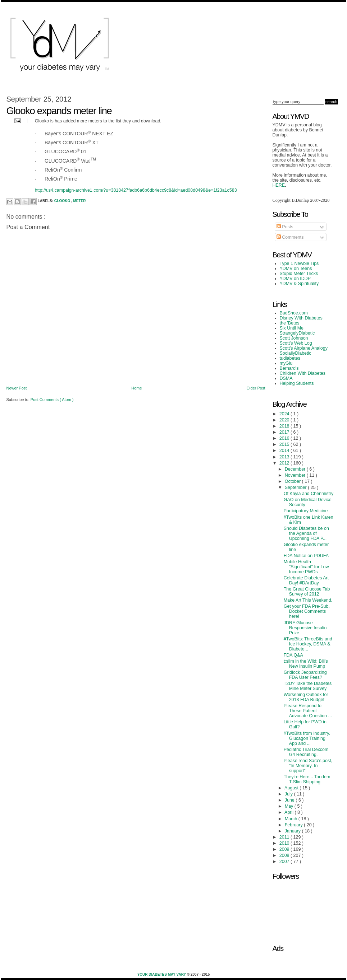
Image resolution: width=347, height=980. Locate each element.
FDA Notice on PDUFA (306, 556)
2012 (285, 463)
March (292, 819)
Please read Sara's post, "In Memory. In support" (308, 766)
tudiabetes (290, 358)
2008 (285, 855)
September (296, 487)
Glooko (63, 201)
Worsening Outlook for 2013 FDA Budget (306, 697)
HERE (279, 185)
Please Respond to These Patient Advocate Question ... (308, 711)
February (294, 825)
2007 (285, 862)
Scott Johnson (294, 338)
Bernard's (289, 368)
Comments (290, 237)
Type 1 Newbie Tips (299, 263)
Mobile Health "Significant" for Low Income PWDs (306, 567)
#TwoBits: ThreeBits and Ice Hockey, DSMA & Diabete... (308, 644)
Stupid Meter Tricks (299, 274)
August (292, 788)
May (290, 806)
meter (80, 201)
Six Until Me (292, 328)
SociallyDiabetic (296, 353)
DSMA (286, 378)
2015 (285, 444)
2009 (285, 849)
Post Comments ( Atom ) (52, 400)
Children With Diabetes (303, 373)
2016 (285, 438)
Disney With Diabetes (301, 318)
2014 (285, 451)
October (293, 481)
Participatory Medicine (306, 511)
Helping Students (297, 383)
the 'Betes (290, 323)
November (296, 475)
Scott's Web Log (296, 343)
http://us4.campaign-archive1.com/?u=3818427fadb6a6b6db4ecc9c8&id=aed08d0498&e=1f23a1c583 (136, 190)
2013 (285, 457)
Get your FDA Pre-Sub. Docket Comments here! (307, 611)
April (289, 812)
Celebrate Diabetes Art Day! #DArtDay (306, 580)
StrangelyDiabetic (297, 333)
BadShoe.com (294, 313)
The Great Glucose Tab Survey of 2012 (307, 592)
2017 (285, 432)
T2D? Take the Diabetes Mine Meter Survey (308, 686)
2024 (285, 414)
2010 (285, 843)
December (296, 469)
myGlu (286, 363)
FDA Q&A (293, 655)
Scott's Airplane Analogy (304, 348)
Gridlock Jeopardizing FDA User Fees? (305, 675)
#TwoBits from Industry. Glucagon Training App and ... (307, 738)
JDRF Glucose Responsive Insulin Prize (305, 628)
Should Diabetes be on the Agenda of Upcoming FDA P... (306, 533)
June (290, 800)
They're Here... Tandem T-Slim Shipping (307, 779)
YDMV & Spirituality (299, 284)
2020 (285, 420)
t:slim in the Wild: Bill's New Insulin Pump (306, 664)
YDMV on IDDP (295, 279)
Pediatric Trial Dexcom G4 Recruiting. (306, 752)
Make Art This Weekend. (308, 600)
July (289, 794)
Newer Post (17, 388)
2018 (285, 426)
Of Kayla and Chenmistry (309, 494)
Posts (285, 227)
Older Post (256, 388)
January (293, 831)
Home (136, 388)
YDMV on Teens (296, 269)
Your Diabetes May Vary (162, 974)
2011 (285, 837)
